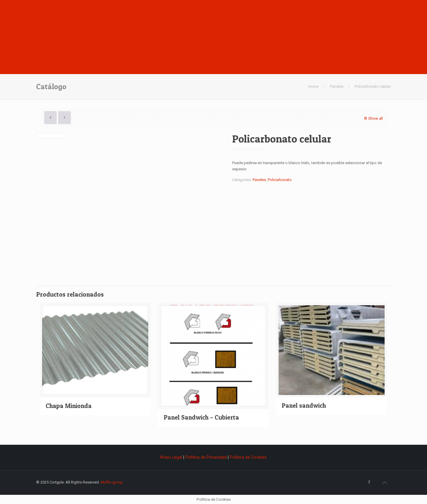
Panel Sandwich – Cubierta (201, 417)
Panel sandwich (304, 405)
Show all (373, 118)
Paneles (337, 86)
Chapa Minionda (69, 406)
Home (313, 86)
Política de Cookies (248, 457)
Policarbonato (280, 180)
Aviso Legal (172, 457)
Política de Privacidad (206, 457)
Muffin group (112, 482)
